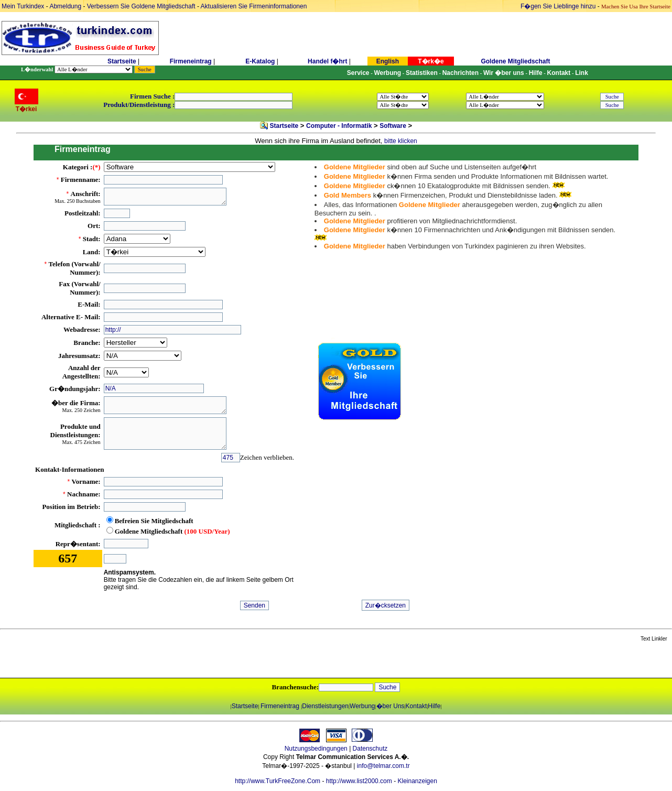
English (388, 61)
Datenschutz (370, 749)
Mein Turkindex (23, 6)
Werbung (362, 706)
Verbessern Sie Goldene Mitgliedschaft (142, 6)
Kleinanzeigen (417, 781)
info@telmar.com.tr (383, 766)
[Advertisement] (124, 660)
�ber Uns (391, 706)
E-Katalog (260, 61)
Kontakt (416, 706)
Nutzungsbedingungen (316, 749)
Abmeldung (65, 6)
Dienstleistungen (325, 706)
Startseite (122, 61)
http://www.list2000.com (359, 781)
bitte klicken (401, 141)
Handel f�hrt (327, 61)
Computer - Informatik (339, 126)
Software (393, 126)
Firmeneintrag (192, 61)
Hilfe (434, 706)
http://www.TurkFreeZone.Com (278, 781)
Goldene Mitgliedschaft (515, 61)
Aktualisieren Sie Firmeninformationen (254, 6)
